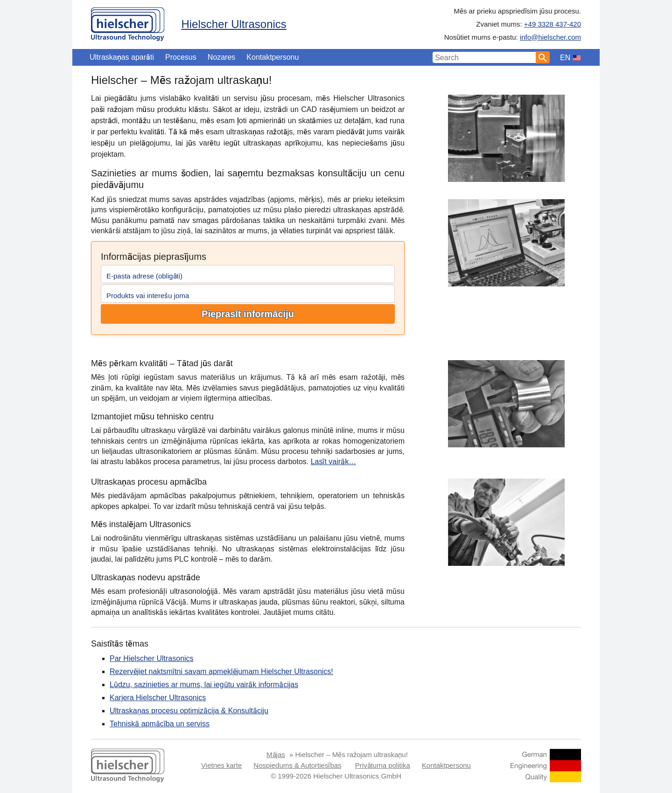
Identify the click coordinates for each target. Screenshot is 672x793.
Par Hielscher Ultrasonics (152, 658)
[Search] (543, 57)
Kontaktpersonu (273, 57)
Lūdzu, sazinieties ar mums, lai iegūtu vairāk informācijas (204, 685)
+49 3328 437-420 (553, 24)
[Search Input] (484, 57)
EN (565, 58)
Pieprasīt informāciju (248, 314)
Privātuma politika (383, 765)
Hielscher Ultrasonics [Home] (234, 24)
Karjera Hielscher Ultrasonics (158, 698)
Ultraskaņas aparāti (122, 57)
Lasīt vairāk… (333, 462)
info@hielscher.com (550, 37)
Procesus (181, 57)
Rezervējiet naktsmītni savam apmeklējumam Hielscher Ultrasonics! (221, 671)
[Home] (128, 22)
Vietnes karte (221, 765)
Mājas (276, 755)
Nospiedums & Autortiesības (297, 765)
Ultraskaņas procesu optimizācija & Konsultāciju (189, 711)
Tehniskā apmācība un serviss (160, 724)
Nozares (222, 57)
